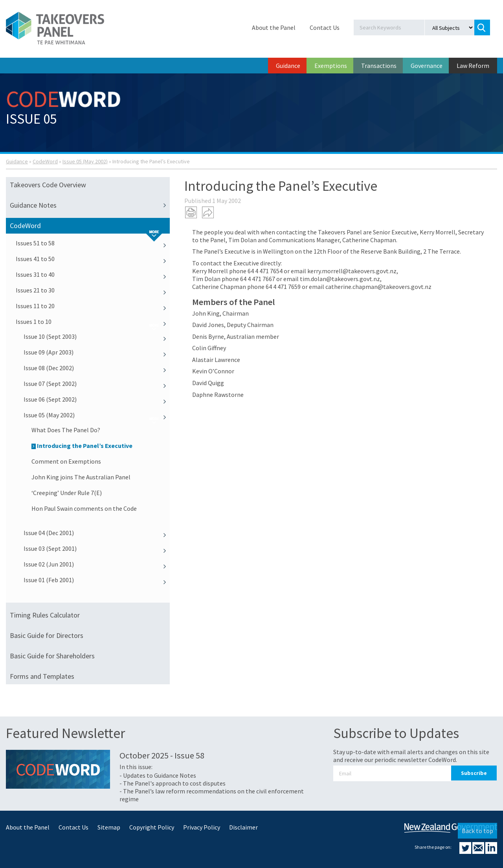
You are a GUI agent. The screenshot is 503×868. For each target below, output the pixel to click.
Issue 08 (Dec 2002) (97, 368)
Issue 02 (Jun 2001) (97, 564)
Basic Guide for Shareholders (52, 656)
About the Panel (274, 27)
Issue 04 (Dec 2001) (97, 533)
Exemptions (331, 66)
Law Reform (473, 66)
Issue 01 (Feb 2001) (97, 580)
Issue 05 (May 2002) (85, 161)
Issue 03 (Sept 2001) (97, 548)
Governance (427, 66)
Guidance (288, 66)
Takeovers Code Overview (48, 185)
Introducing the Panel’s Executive (82, 446)
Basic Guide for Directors (47, 635)
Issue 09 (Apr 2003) (97, 352)
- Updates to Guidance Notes (158, 775)
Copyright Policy (152, 827)
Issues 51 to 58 (93, 243)
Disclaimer (243, 827)
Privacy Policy (202, 827)
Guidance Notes (90, 205)
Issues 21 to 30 (93, 290)
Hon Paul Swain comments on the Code (84, 508)
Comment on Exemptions (66, 461)
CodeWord (45, 161)
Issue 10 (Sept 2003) (97, 336)
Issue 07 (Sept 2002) (97, 384)
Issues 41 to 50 (93, 259)
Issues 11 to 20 (93, 306)
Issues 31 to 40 (93, 274)
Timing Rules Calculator (45, 615)
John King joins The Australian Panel (81, 477)
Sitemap (109, 827)
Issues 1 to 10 (93, 322)
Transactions (379, 66)
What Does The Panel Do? (66, 430)
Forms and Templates (42, 676)
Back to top (477, 831)
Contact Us (325, 27)
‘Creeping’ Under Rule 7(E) (67, 493)
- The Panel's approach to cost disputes (173, 783)
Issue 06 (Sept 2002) (97, 399)
